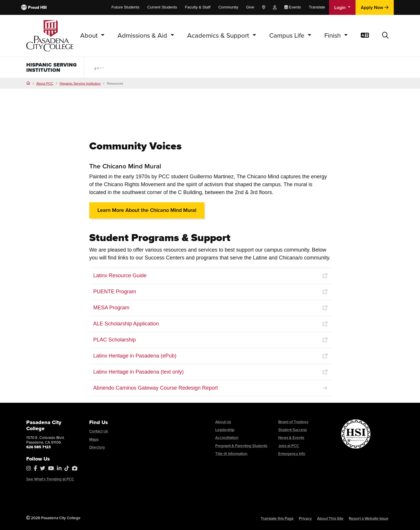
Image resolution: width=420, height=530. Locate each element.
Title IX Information (231, 454)
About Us (223, 422)
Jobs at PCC (289, 446)
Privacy (305, 518)
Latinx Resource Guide (120, 276)
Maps (94, 439)
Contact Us (99, 431)
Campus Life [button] (288, 35)
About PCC (45, 83)
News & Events (291, 437)
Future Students (125, 7)
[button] (385, 36)
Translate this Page (277, 518)
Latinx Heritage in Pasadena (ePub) (135, 356)
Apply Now (375, 7)
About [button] (90, 35)
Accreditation (227, 437)
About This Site (330, 518)
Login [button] (341, 7)
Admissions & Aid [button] (143, 35)
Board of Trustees (293, 422)
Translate (317, 7)
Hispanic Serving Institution (51, 67)
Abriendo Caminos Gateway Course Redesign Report (156, 388)
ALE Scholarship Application (126, 324)
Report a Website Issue (369, 518)
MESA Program (111, 308)
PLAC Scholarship (115, 340)
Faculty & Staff (198, 7)
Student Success (293, 430)
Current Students (162, 7)
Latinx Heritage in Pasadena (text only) (139, 372)
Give (250, 7)
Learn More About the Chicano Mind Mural (147, 210)
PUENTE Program (115, 292)
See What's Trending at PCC (50, 479)
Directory (97, 447)
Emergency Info (292, 454)
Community (228, 7)
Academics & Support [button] (219, 35)
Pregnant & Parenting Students (241, 446)
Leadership (225, 430)
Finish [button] (333, 35)
